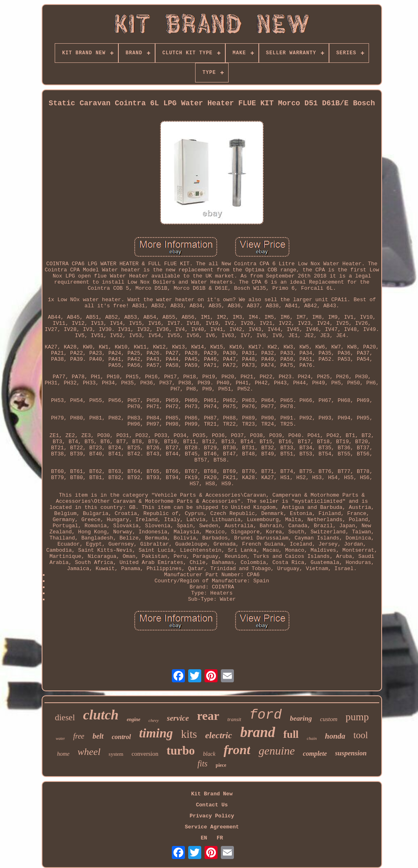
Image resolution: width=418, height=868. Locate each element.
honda (335, 736)
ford (266, 715)
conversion (145, 754)
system (116, 754)
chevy (154, 720)
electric (218, 735)
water (61, 738)
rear (208, 716)
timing (156, 733)
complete (315, 754)
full (291, 734)
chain (312, 738)
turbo (181, 750)
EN (204, 838)
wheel (89, 752)
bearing (301, 718)
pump (357, 717)
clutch (101, 715)
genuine (277, 751)
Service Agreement (212, 827)
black (209, 754)
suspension (351, 753)
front (237, 750)
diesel (65, 717)
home (63, 754)
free (79, 736)
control (121, 737)
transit (234, 719)
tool (361, 735)
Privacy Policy (212, 816)
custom (329, 719)
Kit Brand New (212, 794)
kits (189, 734)
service (178, 718)
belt (98, 736)
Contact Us (212, 805)
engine (133, 719)
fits (202, 764)
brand (258, 732)
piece (221, 765)
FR (220, 838)
